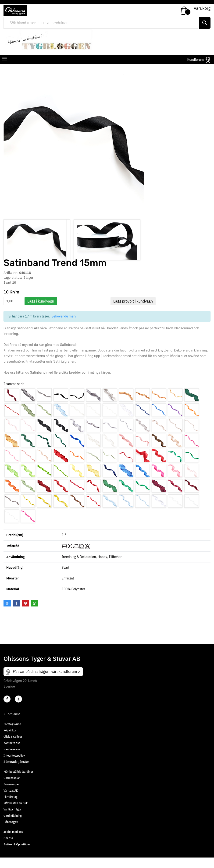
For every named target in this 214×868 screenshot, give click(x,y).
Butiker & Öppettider (17, 855)
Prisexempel (11, 795)
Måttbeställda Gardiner (18, 782)
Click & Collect (13, 747)
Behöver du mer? (64, 327)
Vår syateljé (11, 801)
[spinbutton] (13, 312)
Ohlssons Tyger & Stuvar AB (42, 669)
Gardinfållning (13, 826)
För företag (11, 807)
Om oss (8, 849)
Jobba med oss (13, 842)
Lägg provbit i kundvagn (133, 312)
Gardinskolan (12, 788)
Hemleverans (12, 760)
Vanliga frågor (12, 820)
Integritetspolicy (14, 766)
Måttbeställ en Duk (16, 814)
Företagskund (12, 735)
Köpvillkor (10, 741)
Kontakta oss (12, 753)
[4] (18, 710)
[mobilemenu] (4, 60)
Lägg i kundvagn (41, 312)
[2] (7, 710)
